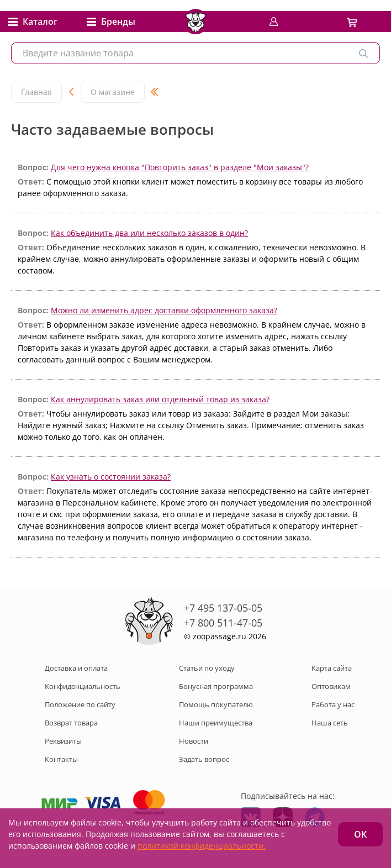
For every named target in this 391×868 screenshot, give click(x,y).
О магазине (113, 92)
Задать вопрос (204, 759)
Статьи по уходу (207, 668)
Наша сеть (330, 723)
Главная (36, 92)
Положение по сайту (80, 704)
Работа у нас (333, 704)
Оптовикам (331, 686)
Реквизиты (63, 741)
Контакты (61, 759)
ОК (360, 834)
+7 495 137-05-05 (223, 608)
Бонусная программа (216, 686)
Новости (194, 741)
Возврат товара (71, 723)
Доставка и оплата (76, 668)
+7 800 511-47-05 (223, 623)
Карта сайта (332, 668)
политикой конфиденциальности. (202, 846)
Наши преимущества (216, 723)
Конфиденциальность (83, 686)
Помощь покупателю (216, 704)
